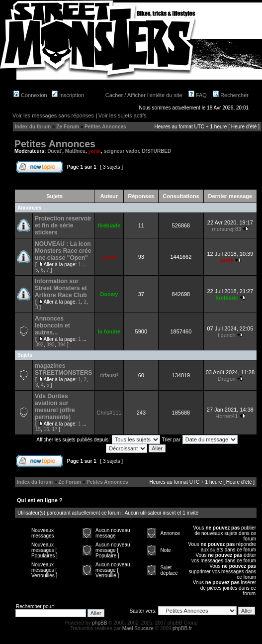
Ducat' (55, 151)
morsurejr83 (226, 229)
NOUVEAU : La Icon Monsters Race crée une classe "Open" (63, 251)
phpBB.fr (182, 628)
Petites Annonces (105, 127)
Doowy (109, 294)
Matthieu (75, 151)
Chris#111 (109, 413)
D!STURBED (156, 151)
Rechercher (231, 95)
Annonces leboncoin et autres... (52, 325)
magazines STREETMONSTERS (63, 369)
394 (62, 345)
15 (38, 429)
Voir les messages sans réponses (53, 115)
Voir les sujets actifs (123, 115)
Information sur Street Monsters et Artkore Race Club (61, 288)
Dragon (227, 379)
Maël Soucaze (138, 628)
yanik (95, 151)
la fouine (109, 331)
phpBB (99, 623)
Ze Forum (68, 127)
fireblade (109, 225)
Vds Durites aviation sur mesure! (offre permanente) (55, 407)
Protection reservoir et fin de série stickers (63, 225)
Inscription (68, 95)
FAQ (198, 95)
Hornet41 (226, 416)
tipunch (226, 335)
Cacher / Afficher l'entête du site (144, 95)
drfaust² (109, 375)
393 (50, 345)
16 (46, 429)
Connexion (30, 95)
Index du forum (33, 127)
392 (40, 345)
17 (54, 429)
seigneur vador (122, 151)
